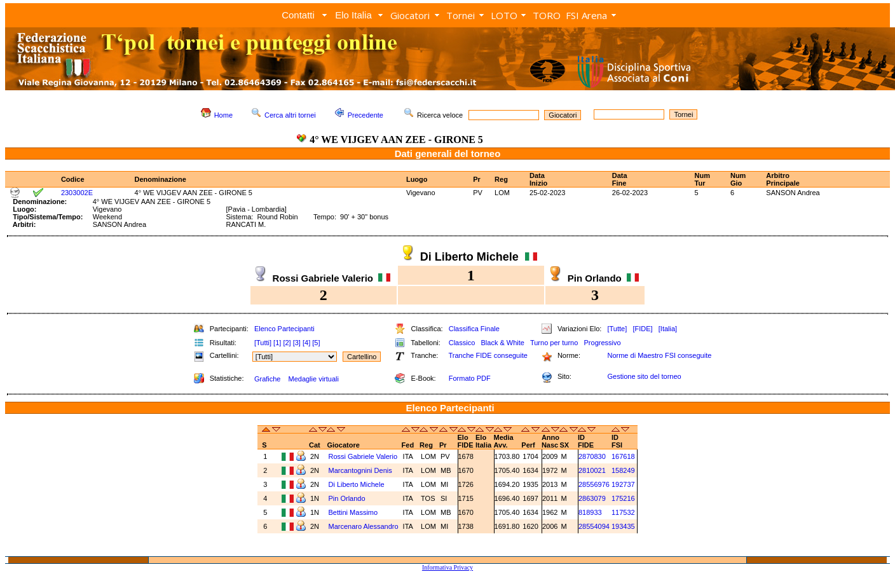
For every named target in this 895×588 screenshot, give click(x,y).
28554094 (594, 526)
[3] (297, 343)
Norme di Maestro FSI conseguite (659, 355)
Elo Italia (353, 15)
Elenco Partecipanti (284, 329)
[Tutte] (617, 329)
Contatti (298, 15)
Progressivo (603, 343)
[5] (316, 343)
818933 (590, 512)
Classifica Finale (474, 329)
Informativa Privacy (447, 567)
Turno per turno (554, 343)
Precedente (366, 115)
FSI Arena (586, 15)
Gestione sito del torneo (644, 376)
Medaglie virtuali (313, 379)
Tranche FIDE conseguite (488, 355)
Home (223, 115)
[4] (306, 343)
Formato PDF (470, 378)
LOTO (504, 15)
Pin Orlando (346, 498)
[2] (287, 343)
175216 (623, 498)
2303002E (77, 193)
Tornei (461, 15)
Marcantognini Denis (360, 470)
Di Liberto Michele (356, 484)
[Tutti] (263, 343)
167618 (623, 456)
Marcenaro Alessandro (363, 526)
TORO (547, 15)
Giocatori (410, 15)
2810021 (592, 470)
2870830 (592, 456)
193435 (623, 526)
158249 (623, 470)
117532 (623, 512)
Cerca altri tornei (290, 115)
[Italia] (668, 329)
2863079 (592, 498)
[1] (277, 343)
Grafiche (268, 379)
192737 (623, 484)
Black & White (502, 343)
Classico (462, 343)
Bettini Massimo (353, 512)
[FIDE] (642, 329)
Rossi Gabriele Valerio (363, 456)
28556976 (594, 484)
